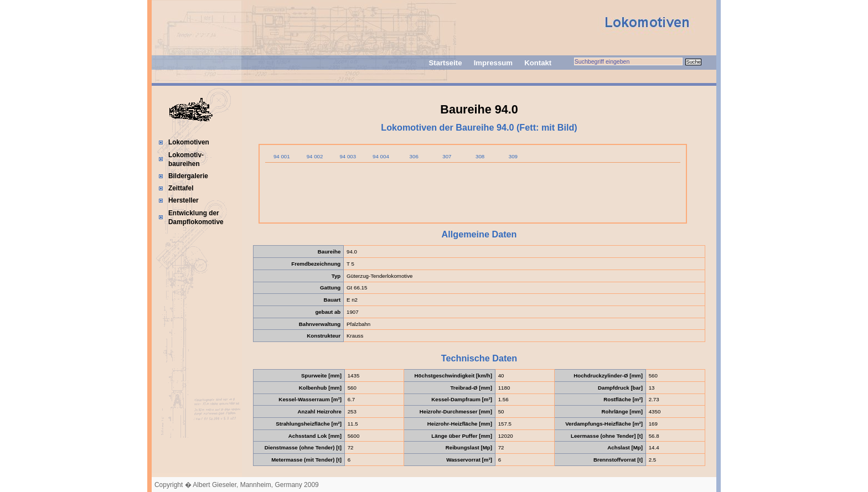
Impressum (493, 63)
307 (447, 156)
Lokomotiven (189, 142)
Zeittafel (181, 188)
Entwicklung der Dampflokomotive (196, 217)
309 (513, 156)
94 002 (315, 156)
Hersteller (184, 200)
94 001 (282, 156)
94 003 (348, 156)
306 (414, 156)
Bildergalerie (188, 176)
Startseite (445, 63)
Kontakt (538, 63)
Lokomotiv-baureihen (186, 159)
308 (480, 156)
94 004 (381, 156)
